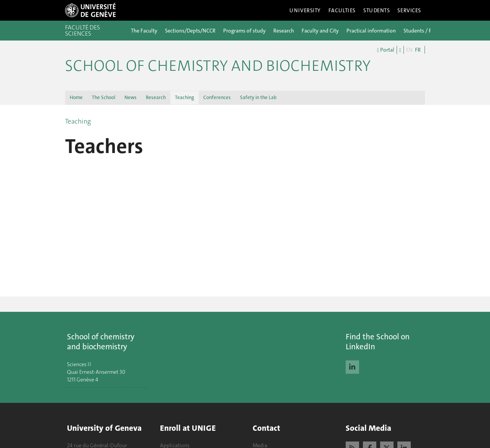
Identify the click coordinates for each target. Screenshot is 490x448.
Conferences (217, 97)
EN (409, 50)
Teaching (185, 97)
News (131, 97)
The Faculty (144, 31)
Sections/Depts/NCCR (190, 31)
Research (284, 31)
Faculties (342, 10)
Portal (386, 50)
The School (104, 97)
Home (76, 97)
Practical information (371, 31)
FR (418, 50)
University (305, 10)
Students (377, 10)
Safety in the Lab (258, 97)
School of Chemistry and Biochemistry (218, 66)
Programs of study (244, 31)
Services (409, 10)
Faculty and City (320, 31)
